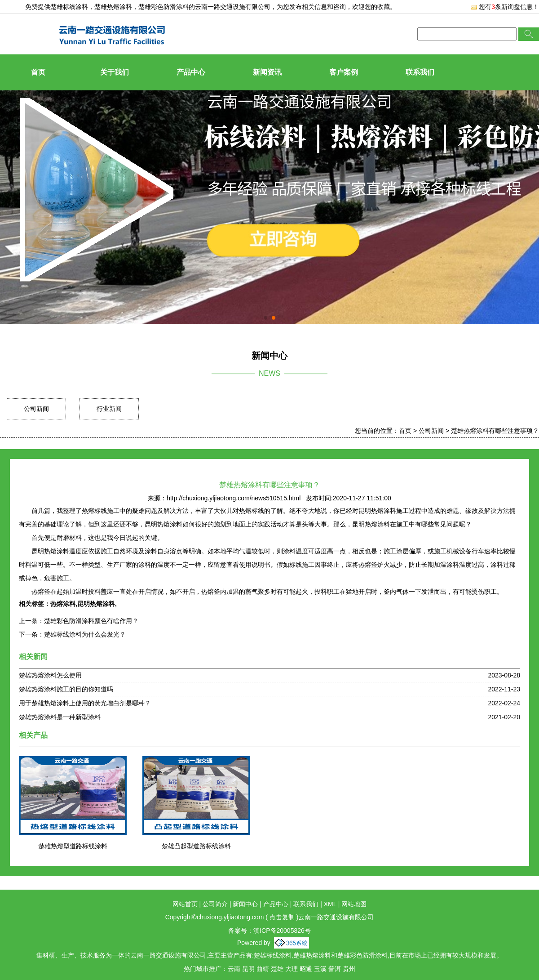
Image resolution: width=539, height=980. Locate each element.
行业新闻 (109, 409)
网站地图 (354, 904)
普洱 (335, 969)
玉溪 (320, 969)
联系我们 (420, 72)
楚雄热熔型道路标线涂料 (73, 846)
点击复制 (282, 917)
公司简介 (215, 904)
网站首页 (185, 904)
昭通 (306, 969)
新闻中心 (245, 904)
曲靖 (263, 969)
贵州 (349, 969)
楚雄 (277, 969)
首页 (38, 72)
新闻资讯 (267, 72)
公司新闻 (36, 409)
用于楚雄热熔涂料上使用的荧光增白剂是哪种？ (85, 703)
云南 (234, 969)
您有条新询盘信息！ (505, 7)
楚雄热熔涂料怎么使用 (50, 675)
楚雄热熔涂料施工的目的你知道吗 (66, 689)
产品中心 (191, 72)
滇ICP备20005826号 (282, 931)
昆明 (248, 969)
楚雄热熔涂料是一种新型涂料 (60, 717)
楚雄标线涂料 (69, 7)
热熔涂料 (63, 604)
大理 (292, 969)
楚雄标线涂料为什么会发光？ (85, 634)
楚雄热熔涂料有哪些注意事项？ (495, 431)
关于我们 (115, 72)
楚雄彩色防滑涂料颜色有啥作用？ (91, 621)
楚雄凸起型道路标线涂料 (196, 846)
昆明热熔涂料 (96, 604)
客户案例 (344, 72)
